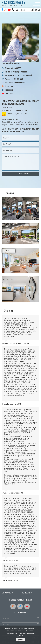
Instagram (9, 86)
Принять (20, 640)
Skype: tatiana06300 (13, 68)
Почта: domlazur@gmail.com (16, 72)
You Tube (9, 93)
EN (39, 10)
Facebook (9, 90)
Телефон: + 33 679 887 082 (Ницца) (18, 75)
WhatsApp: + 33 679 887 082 (16, 83)
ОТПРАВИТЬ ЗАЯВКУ (21, 174)
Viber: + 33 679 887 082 (14, 79)
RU (36, 10)
